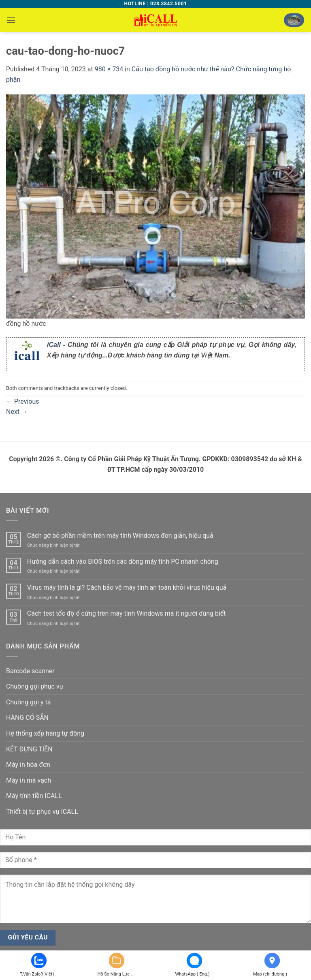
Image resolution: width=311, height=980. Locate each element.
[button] (11, 20)
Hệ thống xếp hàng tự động (45, 733)
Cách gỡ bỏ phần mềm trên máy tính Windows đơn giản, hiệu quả (120, 536)
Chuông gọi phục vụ (34, 686)
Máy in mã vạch (29, 780)
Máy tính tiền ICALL (34, 796)
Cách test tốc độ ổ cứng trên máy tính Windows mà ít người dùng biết (127, 613)
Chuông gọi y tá (28, 702)
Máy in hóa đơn (28, 765)
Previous (23, 401)
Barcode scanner (30, 671)
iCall (54, 345)
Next (17, 412)
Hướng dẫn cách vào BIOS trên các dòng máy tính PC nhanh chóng (123, 562)
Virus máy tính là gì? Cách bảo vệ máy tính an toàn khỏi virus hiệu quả (127, 587)
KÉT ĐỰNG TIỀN (29, 749)
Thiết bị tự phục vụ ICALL (42, 812)
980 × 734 (109, 69)
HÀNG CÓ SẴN (27, 718)
